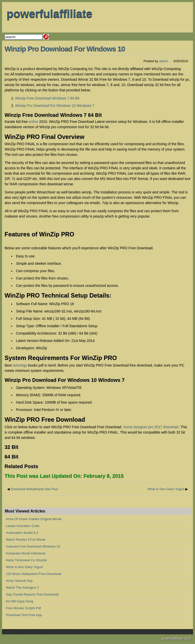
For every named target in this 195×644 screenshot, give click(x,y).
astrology (20, 365)
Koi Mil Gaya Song (20, 601)
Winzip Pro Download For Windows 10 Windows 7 (55, 106)
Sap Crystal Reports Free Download (32, 594)
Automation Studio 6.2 (22, 533)
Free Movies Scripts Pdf (23, 608)
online (33, 122)
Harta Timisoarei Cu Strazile (26, 560)
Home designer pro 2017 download (151, 427)
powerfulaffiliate (49, 14)
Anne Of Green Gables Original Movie (34, 519)
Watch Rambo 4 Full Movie (26, 540)
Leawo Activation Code (23, 526)
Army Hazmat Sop (19, 581)
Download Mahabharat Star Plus (34, 489)
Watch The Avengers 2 (22, 588)
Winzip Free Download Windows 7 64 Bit (47, 98)
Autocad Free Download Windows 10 (33, 546)
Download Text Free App (24, 615)
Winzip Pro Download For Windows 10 (65, 49)
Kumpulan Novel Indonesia (26, 553)
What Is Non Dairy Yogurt (166, 489)
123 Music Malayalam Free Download (33, 574)
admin (164, 61)
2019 (188, 639)
